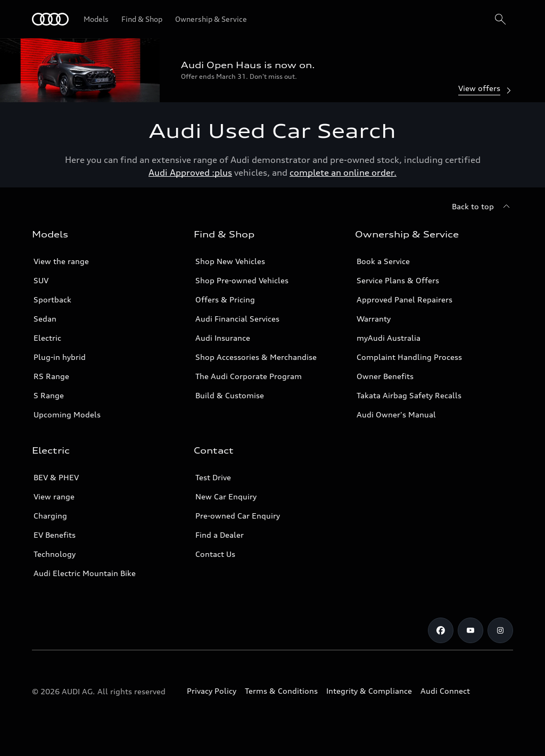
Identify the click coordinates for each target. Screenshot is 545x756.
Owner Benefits (385, 376)
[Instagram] (500, 630)
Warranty (374, 319)
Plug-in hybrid (60, 357)
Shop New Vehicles (230, 261)
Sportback (52, 299)
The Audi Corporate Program (249, 376)
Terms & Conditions (281, 691)
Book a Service (383, 261)
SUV (41, 280)
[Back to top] (482, 207)
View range (54, 496)
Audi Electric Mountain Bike (85, 573)
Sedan (45, 319)
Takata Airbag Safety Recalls (409, 395)
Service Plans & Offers (398, 280)
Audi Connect (445, 691)
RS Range (51, 376)
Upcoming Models (67, 414)
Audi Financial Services (237, 319)
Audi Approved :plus (190, 172)
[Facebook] (441, 630)
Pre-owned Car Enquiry (238, 516)
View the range (61, 261)
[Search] (500, 19)
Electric (47, 338)
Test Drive (213, 477)
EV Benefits (55, 535)
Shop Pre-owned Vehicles (242, 280)
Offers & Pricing (225, 299)
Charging (50, 516)
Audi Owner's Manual (396, 414)
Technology (55, 554)
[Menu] (50, 19)
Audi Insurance (223, 338)
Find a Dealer (220, 535)
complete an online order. (343, 172)
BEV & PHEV (56, 477)
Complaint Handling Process (409, 357)
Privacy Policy (212, 691)
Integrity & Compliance (369, 691)
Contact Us (215, 554)
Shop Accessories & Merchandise (256, 357)
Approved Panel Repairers (404, 299)
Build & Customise (230, 395)
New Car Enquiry (226, 496)
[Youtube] (470, 630)
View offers (486, 89)
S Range (49, 395)
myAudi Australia (389, 338)
